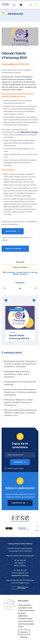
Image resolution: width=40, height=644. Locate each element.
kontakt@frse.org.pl (22, 573)
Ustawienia (24, 632)
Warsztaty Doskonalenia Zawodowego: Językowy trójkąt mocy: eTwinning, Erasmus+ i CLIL (21, 413)
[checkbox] (5, 468)
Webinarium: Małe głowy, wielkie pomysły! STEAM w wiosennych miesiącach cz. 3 (19, 402)
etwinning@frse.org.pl (22, 583)
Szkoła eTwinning (13, 250)
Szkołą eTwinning (20, 274)
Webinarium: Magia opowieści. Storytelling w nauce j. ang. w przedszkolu (17, 374)
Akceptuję (24, 637)
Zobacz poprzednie (7, 300)
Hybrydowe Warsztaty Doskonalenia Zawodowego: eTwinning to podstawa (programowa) (20, 392)
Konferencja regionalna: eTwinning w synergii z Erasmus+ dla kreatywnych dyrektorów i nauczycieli (20, 364)
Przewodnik (11, 232)
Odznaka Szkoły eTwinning (27, 272)
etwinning (11, 272)
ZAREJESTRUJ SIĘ (22, 504)
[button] (36, 288)
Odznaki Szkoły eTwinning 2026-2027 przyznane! (20, 383)
